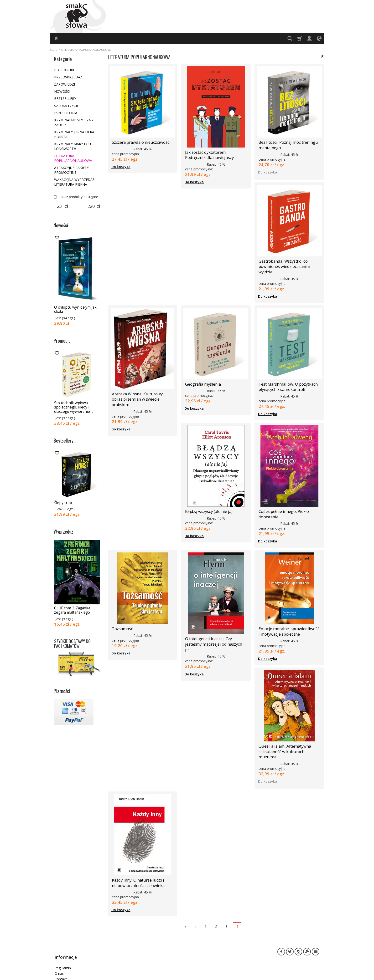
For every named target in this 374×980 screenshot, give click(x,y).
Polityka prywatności (70, 956)
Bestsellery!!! (65, 440)
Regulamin (63, 940)
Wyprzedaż (63, 531)
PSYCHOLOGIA (66, 113)
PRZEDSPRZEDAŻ (68, 77)
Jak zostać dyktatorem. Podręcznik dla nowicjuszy (215, 154)
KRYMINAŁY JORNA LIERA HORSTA (74, 134)
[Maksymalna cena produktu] (91, 206)
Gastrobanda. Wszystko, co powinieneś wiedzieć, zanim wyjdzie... (283, 263)
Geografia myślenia (202, 379)
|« (184, 906)
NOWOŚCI (62, 91)
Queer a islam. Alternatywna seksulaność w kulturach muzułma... (289, 737)
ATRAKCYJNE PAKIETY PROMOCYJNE (71, 170)
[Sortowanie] (322, 56)
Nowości (61, 225)
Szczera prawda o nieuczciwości (139, 142)
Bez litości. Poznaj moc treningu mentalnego (286, 144)
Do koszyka (121, 166)
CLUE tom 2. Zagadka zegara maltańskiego (72, 610)
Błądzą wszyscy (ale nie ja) (208, 504)
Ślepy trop (63, 503)
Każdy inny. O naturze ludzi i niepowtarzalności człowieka (136, 864)
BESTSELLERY (65, 99)
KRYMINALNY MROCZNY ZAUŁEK (74, 122)
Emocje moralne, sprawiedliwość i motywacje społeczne (288, 621)
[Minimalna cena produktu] (59, 206)
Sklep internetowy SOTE (304, 975)
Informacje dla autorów (73, 961)
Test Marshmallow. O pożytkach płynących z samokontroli (286, 381)
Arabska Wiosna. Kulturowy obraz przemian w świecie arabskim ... (141, 390)
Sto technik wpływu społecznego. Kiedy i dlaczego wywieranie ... (74, 407)
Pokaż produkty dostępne (76, 197)
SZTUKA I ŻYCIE (66, 106)
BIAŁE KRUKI (64, 70)
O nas (59, 945)
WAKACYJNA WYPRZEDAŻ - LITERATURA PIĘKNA (75, 182)
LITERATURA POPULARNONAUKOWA (73, 158)
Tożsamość (121, 619)
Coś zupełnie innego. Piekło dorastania (282, 506)
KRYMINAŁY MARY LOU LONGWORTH (73, 146)
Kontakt (61, 951)
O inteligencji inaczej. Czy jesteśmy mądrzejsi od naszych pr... (215, 631)
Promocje (62, 341)
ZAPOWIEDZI (65, 84)
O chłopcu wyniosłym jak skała (75, 309)
